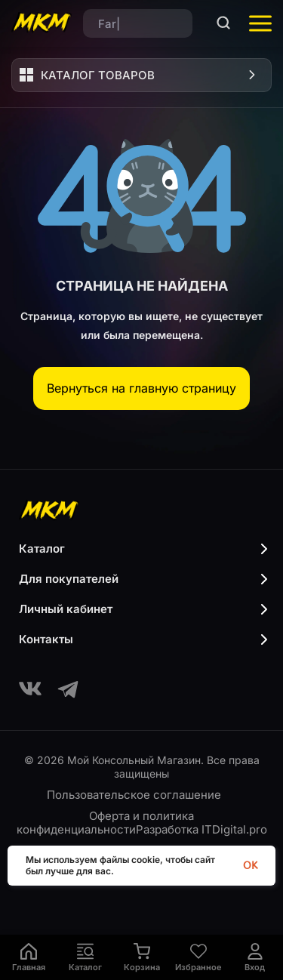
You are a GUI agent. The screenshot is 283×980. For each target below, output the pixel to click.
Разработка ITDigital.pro (201, 829)
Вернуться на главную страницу (141, 388)
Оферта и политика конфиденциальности (106, 823)
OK (250, 866)
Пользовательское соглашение (134, 795)
